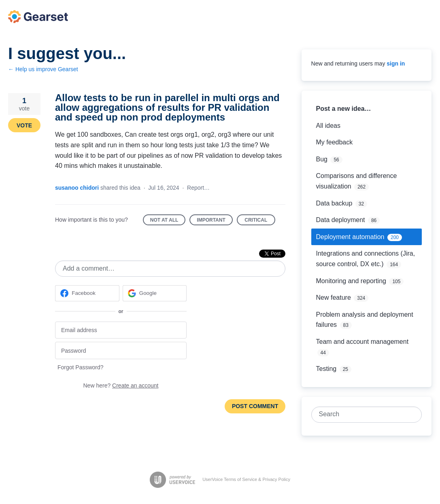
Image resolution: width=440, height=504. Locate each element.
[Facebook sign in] (87, 293)
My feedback (335, 142)
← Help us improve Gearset (43, 69)
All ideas (328, 126)
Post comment (255, 406)
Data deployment (341, 220)
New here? (121, 385)
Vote (24, 125)
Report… (198, 188)
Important (215, 221)
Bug (322, 159)
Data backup (334, 203)
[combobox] (362, 415)
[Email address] (121, 330)
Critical (260, 221)
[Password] (121, 350)
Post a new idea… (344, 109)
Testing (326, 369)
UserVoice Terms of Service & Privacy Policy (246, 479)
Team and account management (362, 342)
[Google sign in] (155, 293)
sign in (396, 64)
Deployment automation (350, 237)
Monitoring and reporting (351, 281)
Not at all (168, 221)
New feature (334, 298)
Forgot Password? (81, 367)
